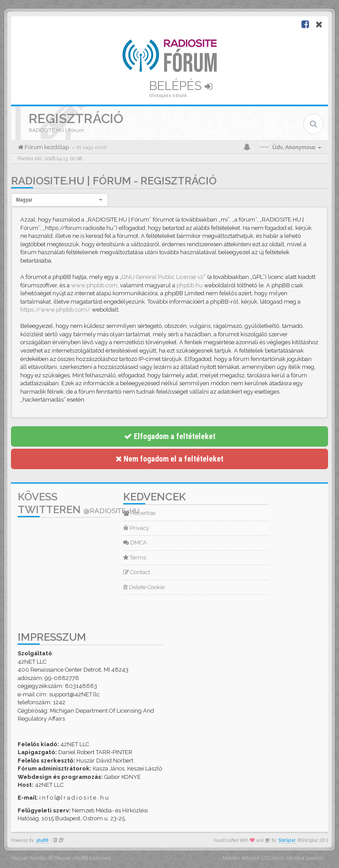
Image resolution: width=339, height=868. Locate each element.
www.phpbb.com (94, 285)
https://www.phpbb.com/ (55, 310)
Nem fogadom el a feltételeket (169, 459)
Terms (135, 558)
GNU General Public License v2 (163, 277)
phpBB (42, 840)
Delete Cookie (144, 587)
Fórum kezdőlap (46, 147)
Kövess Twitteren (79, 503)
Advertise (139, 513)
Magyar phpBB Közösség (83, 858)
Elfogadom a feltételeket (170, 436)
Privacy (136, 528)
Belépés (181, 86)
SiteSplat (287, 840)
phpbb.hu (190, 285)
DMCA (135, 543)
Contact (137, 572)
